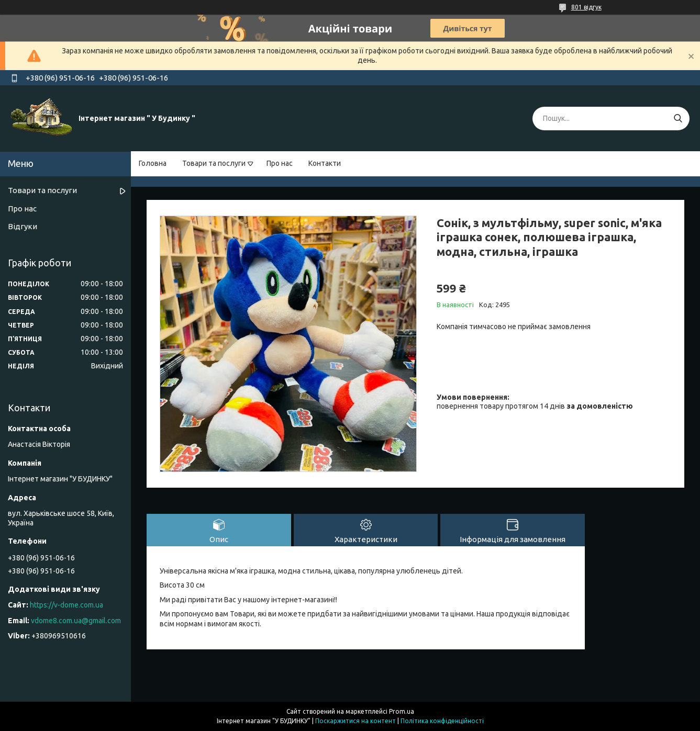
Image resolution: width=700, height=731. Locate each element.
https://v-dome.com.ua (66, 605)
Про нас (280, 163)
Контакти (325, 163)
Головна (153, 163)
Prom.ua (402, 711)
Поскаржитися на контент (355, 721)
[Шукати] (678, 119)
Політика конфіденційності (442, 721)
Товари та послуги (214, 163)
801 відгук (586, 7)
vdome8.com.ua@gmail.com (76, 621)
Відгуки (23, 226)
